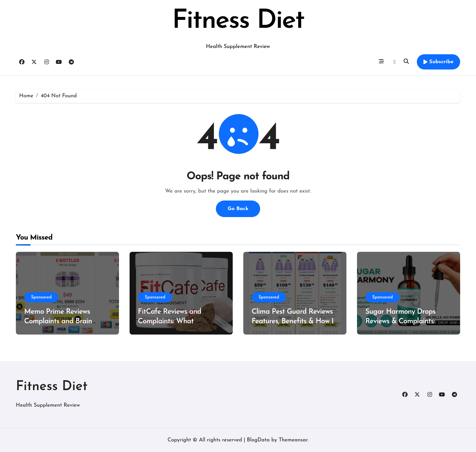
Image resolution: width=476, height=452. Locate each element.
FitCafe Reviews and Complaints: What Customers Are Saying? (174, 321)
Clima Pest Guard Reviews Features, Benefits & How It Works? (294, 321)
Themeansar (293, 440)
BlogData (258, 440)
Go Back (238, 209)
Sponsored (41, 297)
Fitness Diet (238, 21)
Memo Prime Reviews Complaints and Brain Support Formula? (58, 321)
